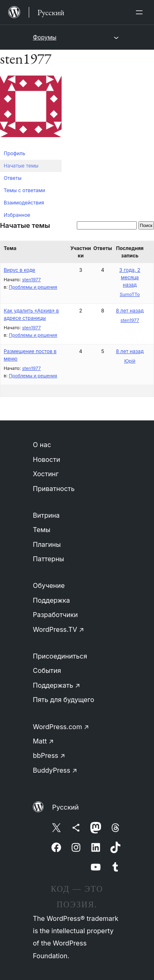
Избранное (17, 215)
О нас (42, 445)
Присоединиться (60, 656)
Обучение (49, 585)
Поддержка (51, 600)
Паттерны (48, 559)
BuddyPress (55, 770)
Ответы (13, 178)
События (47, 670)
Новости (46, 459)
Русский (66, 807)
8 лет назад (130, 311)
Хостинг (46, 474)
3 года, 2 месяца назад (130, 277)
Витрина (46, 515)
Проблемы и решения (33, 287)
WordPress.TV (59, 629)
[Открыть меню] (141, 12)
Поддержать (56, 685)
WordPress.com (61, 727)
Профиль (14, 153)
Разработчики (55, 615)
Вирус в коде (20, 270)
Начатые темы (21, 166)
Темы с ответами (24, 190)
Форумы (45, 37)
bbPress (49, 755)
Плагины (47, 544)
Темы (42, 530)
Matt (43, 741)
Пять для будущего (63, 700)
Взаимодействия (24, 203)
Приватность (54, 489)
